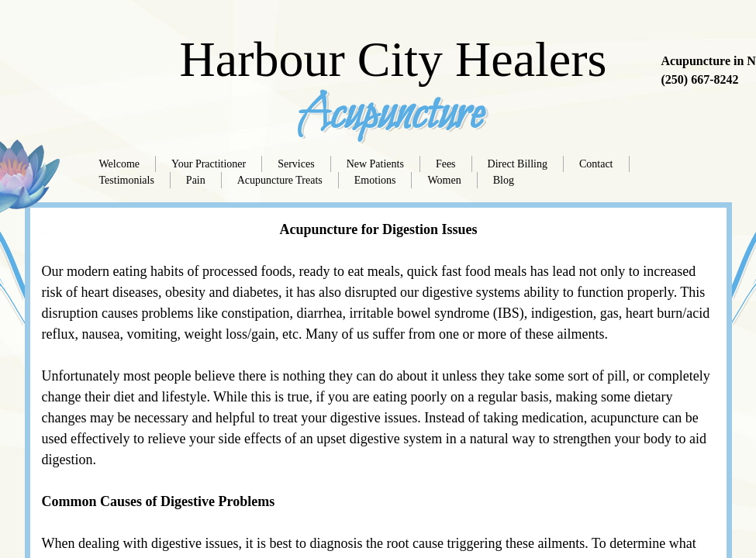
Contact (596, 164)
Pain (196, 180)
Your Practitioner (209, 164)
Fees (446, 164)
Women (444, 180)
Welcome (120, 164)
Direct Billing (518, 164)
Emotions (375, 180)
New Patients (375, 164)
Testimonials (127, 180)
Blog (504, 180)
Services (296, 164)
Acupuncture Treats (280, 180)
